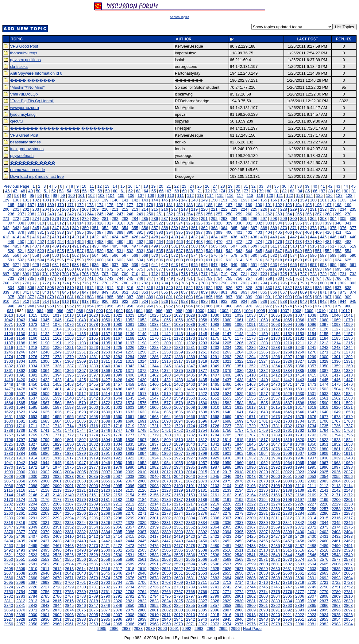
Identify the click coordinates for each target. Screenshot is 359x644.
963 (179, 306)
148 (195, 200)
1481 (57, 389)
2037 (118, 476)
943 (333, 301)
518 (343, 246)
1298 (300, 357)
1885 (33, 453)
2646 (118, 573)
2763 (130, 592)
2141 (324, 490)
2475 (154, 546)
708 (115, 274)
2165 (263, 495)
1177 (239, 338)
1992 (275, 467)
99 (63, 195)
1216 (9, 347)
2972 (203, 624)
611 (209, 260)
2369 (275, 527)
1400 (130, 375)
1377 (203, 371)
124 (310, 195)
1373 (154, 371)
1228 (154, 347)
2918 (251, 615)
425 (125, 237)
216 (165, 209)
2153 (118, 495)
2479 (203, 546)
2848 (106, 605)
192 (279, 205)
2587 (106, 564)
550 (308, 251)
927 (175, 301)
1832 (93, 444)
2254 (288, 509)
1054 (154, 320)
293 (224, 219)
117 (240, 195)
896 (219, 297)
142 (135, 200)
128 (349, 195)
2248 (215, 509)
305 (343, 219)
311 (51, 223)
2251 (251, 509)
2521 (9, 555)
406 (289, 232)
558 (36, 255)
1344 (154, 366)
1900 (215, 453)
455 (71, 242)
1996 (324, 467)
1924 (154, 458)
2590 (142, 564)
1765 (336, 430)
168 (41, 205)
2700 (69, 582)
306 (353, 219)
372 (303, 228)
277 (66, 219)
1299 (312, 357)
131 (26, 200)
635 (95, 265)
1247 (33, 352)
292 (214, 219)
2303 (178, 518)
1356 (300, 366)
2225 (288, 504)
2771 (227, 592)
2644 (93, 573)
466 (179, 242)
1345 (166, 366)
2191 (227, 500)
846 (75, 292)
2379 (45, 532)
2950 (288, 619)
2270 (130, 513)
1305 (33, 361)
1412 (275, 375)
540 (209, 251)
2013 (178, 472)
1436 (215, 380)
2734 (130, 587)
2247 (203, 509)
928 (184, 301)
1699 (239, 421)
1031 (227, 315)
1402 (154, 375)
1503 (324, 389)
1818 (275, 440)
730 (333, 274)
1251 (81, 352)
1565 (21, 403)
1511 (69, 394)
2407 (33, 536)
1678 (336, 417)
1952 (142, 463)
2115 (9, 490)
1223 (93, 347)
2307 (227, 518)
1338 (81, 366)
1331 (348, 361)
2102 (203, 486)
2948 (263, 619)
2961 (69, 624)
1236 (251, 347)
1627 (69, 412)
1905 (275, 453)
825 (219, 288)
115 (220, 195)
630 (46, 265)
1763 (312, 430)
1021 (106, 315)
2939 (154, 619)
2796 (178, 596)
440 (274, 237)
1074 (45, 324)
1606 (166, 407)
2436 (33, 541)
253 (179, 214)
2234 (45, 509)
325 (189, 223)
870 (313, 292)
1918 (81, 458)
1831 (81, 444)
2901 (45, 615)
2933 (81, 619)
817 (140, 288)
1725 (203, 426)
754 (219, 278)
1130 (21, 334)
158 (294, 200)
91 (354, 191)
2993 (199, 628)
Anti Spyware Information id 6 (36, 73)
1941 (9, 463)
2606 (336, 564)
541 (219, 251)
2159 (191, 495)
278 (75, 219)
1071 (9, 324)
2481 (227, 546)
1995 (312, 467)
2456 (275, 541)
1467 (239, 384)
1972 (33, 467)
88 (330, 191)
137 (85, 200)
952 (71, 306)
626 (6, 265)
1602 (118, 407)
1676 (312, 417)
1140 (142, 334)
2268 (106, 513)
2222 (251, 504)
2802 (251, 596)
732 (353, 274)
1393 (45, 375)
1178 (251, 338)
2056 (348, 476)
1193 (81, 343)
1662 (142, 417)
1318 (191, 361)
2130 (191, 490)
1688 (106, 421)
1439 (251, 380)
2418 (166, 536)
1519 (166, 394)
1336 (57, 366)
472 (239, 242)
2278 (227, 513)
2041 (166, 476)
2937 (130, 619)
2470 (93, 546)
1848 (288, 444)
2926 (348, 615)
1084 (166, 324)
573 (184, 255)
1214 (336, 343)
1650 (348, 412)
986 (60, 311)
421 (85, 237)
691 (299, 269)
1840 (191, 444)
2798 (203, 596)
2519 (336, 550)
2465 (33, 546)
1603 (130, 407)
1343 (142, 366)
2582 (45, 564)
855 (165, 292)
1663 (154, 417)
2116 (21, 490)
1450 (33, 384)
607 (170, 260)
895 (209, 297)
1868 (178, 449)
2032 (57, 476)
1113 (166, 329)
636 (105, 265)
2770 (215, 592)
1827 (33, 444)
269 (338, 214)
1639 (215, 412)
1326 (288, 361)
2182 (118, 500)
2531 (130, 555)
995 (149, 311)
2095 (118, 486)
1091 (251, 324)
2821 (130, 601)
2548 (336, 555)
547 (279, 251)
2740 (203, 587)
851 (125, 292)
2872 (45, 610)
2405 (9, 536)
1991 (263, 467)
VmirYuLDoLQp (24, 94)
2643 (81, 573)
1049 (93, 320)
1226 (130, 347)
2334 (203, 523)
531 (120, 251)
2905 (93, 615)
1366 (69, 371)
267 (318, 214)
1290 (203, 357)
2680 (178, 578)
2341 (288, 523)
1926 (178, 458)
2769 (203, 592)
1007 (285, 311)
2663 (324, 573)
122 (290, 195)
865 (264, 292)
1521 (191, 394)
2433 (348, 536)
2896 (336, 610)
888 (140, 297)
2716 (263, 582)
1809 (166, 440)
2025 (324, 472)
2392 (203, 532)
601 (110, 260)
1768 (21, 435)
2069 (154, 481)
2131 (203, 490)
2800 (227, 596)
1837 (154, 444)
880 (60, 297)
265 (299, 214)
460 (120, 242)
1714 (69, 426)
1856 (33, 449)
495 (115, 246)
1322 (239, 361)
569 (145, 255)
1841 (203, 444)
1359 (336, 366)
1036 (288, 315)
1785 (227, 435)
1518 (154, 394)
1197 (130, 343)
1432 (166, 380)
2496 (57, 550)
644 (184, 265)
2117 (33, 490)
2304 (191, 518)
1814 (227, 440)
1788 (263, 435)
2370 (288, 527)
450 (21, 242)
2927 (9, 619)
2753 (9, 592)
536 (170, 251)
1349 (215, 366)
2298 (118, 518)
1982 (154, 467)
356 (145, 228)
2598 (239, 564)
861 (224, 292)
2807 (312, 596)
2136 (263, 490)
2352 (69, 527)
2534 (166, 555)
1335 (45, 366)
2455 (263, 541)
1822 (324, 440)
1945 (57, 463)
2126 (142, 490)
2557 (93, 559)
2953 (324, 619)
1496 (239, 389)
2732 (106, 587)
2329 (142, 523)
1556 (263, 398)
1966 (312, 463)
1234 (227, 347)
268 (328, 214)
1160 (33, 338)
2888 (239, 610)
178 (140, 205)
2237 (81, 509)
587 (323, 255)
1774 (93, 435)
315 (90, 223)
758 (259, 278)
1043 (21, 320)
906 (318, 297)
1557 (275, 398)
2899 (21, 615)
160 (313, 200)
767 (348, 278)
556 (16, 255)
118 (250, 195)
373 (313, 228)
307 (11, 223)
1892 (118, 453)
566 (115, 255)
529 (100, 251)
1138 (118, 334)
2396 (251, 532)
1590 (324, 403)
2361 (178, 527)
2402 (324, 532)
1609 (203, 407)
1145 (203, 334)
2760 (93, 592)
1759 (263, 430)
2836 (312, 601)
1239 (288, 347)
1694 (178, 421)
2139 (300, 490)
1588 (300, 403)
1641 (239, 412)
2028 (9, 476)
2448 (178, 541)
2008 (118, 472)
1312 (118, 361)
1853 (348, 444)
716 (195, 274)
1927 (191, 458)
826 (229, 288)
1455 (93, 384)
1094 (288, 324)
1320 (215, 361)
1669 (227, 417)
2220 (227, 504)
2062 (69, 481)
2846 (81, 605)
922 (125, 301)
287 (165, 219)
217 (175, 209)
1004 (248, 311)
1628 (81, 412)
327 (209, 223)
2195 (275, 500)
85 (307, 191)
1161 (45, 338)
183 (189, 205)
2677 (142, 578)
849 (105, 292)
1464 (203, 384)
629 (36, 265)
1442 (288, 380)
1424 (69, 380)
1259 (178, 352)
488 (46, 246)
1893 (130, 453)
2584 (69, 564)
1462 (178, 384)
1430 (142, 380)
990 (100, 311)
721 (244, 274)
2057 (9, 481)
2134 (239, 490)
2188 (191, 500)
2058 (21, 481)
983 (30, 311)
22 (176, 186)
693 (318, 269)
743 (110, 278)
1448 (9, 384)
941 (313, 301)
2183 (130, 500)
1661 (130, 417)
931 (214, 301)
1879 (312, 449)
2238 (93, 509)
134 (56, 200)
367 (254, 228)
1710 (21, 426)
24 (192, 186)
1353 (263, 366)
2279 (239, 513)
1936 (300, 458)
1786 (239, 435)
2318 (9, 523)
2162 (227, 495)
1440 (263, 380)
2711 (203, 582)
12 (99, 186)
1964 (288, 463)
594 (41, 260)
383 (60, 232)
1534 (348, 394)
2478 (191, 546)
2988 (138, 628)
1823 (336, 440)
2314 (312, 518)
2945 (227, 619)
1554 (239, 398)
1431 (154, 380)
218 (184, 209)
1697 (215, 421)
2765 (154, 592)
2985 (102, 628)
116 (230, 195)
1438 (239, 380)
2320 (33, 523)
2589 (130, 564)
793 (254, 283)
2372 (312, 527)
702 (56, 274)
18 (145, 186)
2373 (324, 527)
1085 (178, 324)
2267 (93, 513)
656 (303, 265)
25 (199, 186)
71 (200, 191)
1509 (45, 394)
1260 (191, 352)
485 (16, 246)
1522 (203, 394)
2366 (239, 527)
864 (254, 292)
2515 (288, 550)
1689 (118, 421)
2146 (33, 495)
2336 (227, 523)
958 (130, 306)
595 (51, 260)
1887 (57, 453)
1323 (251, 361)
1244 (348, 347)
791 (234, 283)
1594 (21, 407)
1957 (203, 463)
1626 (57, 412)
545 (259, 251)
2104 (227, 486)
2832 (263, 601)
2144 (9, 495)
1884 (21, 453)
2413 (106, 536)
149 (204, 200)
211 (115, 209)
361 (195, 228)
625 (348, 260)
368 (264, 228)
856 (175, 292)
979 (338, 306)
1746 (106, 430)
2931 (57, 619)
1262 (215, 352)
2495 (45, 550)
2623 (191, 569)
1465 (215, 384)
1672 (263, 417)
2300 (142, 518)
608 (179, 260)
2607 (348, 564)
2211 (118, 504)
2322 (57, 523)
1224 (106, 347)
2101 (191, 486)
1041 (348, 315)
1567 (45, 403)
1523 (215, 394)
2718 (288, 582)
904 (299, 297)
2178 (69, 500)
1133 (57, 334)
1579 (191, 403)
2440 (81, 541)
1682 (33, 421)
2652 (191, 573)
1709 (9, 426)
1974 (57, 467)
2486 (288, 546)
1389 (348, 371)
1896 (166, 453)
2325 (93, 523)
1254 (118, 352)
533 (140, 251)
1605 (154, 407)
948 (31, 306)
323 (170, 223)
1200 (166, 343)
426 (135, 237)
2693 (336, 578)
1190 (45, 343)
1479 (33, 389)
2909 (142, 615)
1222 (81, 347)
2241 (130, 509)
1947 (81, 463)
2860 (251, 605)
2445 (142, 541)
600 (100, 260)
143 (145, 200)
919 (95, 301)
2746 (275, 587)
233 (333, 209)
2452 (227, 541)
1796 (9, 440)
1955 (178, 463)
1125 (312, 329)
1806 (130, 440)
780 (125, 283)
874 (353, 292)
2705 (130, 582)
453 (51, 242)
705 (85, 274)
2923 (312, 615)
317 (110, 223)
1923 (142, 458)
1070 (348, 320)
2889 (251, 610)
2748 (300, 587)
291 (204, 219)
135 (66, 200)
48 (23, 191)
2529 (106, 555)
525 (60, 251)
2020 (263, 472)
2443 (118, 541)
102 (91, 195)
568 (135, 255)
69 (184, 191)
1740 (33, 430)
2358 (142, 527)
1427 (106, 380)
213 (135, 209)
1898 (191, 453)
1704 (300, 421)
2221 (239, 504)
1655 (57, 417)
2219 (215, 504)
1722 (166, 426)
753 (209, 278)
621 (308, 260)
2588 (118, 564)
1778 (142, 435)
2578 (348, 559)
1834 (118, 444)
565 (105, 255)
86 (315, 191)
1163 (69, 338)
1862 (106, 449)
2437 (45, 541)
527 (80, 251)
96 (40, 195)
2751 (336, 587)
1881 (336, 449)
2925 (336, 615)
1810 (178, 440)
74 (223, 191)
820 (170, 288)
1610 (215, 407)
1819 (288, 440)
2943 (203, 619)
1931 (239, 458)
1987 (215, 467)
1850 (312, 444)
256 (209, 214)
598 (80, 260)
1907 (300, 453)
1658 (93, 417)
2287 (336, 513)
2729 (69, 587)
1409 (239, 375)
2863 (288, 605)
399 (219, 232)
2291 (33, 518)
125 (319, 195)
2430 (312, 536)
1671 (251, 417)
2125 (130, 490)
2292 (45, 518)
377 (353, 228)
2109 (288, 486)
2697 (33, 582)
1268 (288, 352)
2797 (191, 596)
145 (165, 200)
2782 (9, 596)
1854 (9, 449)
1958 (215, 463)
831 (279, 288)
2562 (154, 559)
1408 (227, 375)
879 (51, 297)
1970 (9, 467)
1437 (227, 380)
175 (110, 205)
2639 (33, 573)
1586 (275, 403)
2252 (263, 509)
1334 (33, 366)
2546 (312, 555)
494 (105, 246)
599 (90, 260)
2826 (191, 601)
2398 (275, 532)
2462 (348, 541)
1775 (106, 435)
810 (71, 288)
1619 (324, 407)
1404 (178, 375)
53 (61, 191)
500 (165, 246)
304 (333, 219)
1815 (239, 440)
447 (343, 237)
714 (175, 274)
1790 (288, 435)
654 (284, 265)
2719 (300, 582)
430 (175, 237)
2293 (57, 518)
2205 (45, 504)
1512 (81, 394)
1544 (118, 398)
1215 (348, 343)
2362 (191, 527)
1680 (9, 421)
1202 (191, 343)
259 (239, 214)
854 (155, 292)
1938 (324, 458)
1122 (275, 329)
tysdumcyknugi (23, 114)
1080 (118, 324)
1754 (203, 430)
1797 (21, 440)
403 (259, 232)
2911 (166, 615)
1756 (227, 430)
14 (115, 186)
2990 (162, 628)
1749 (142, 430)
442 (294, 237)
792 (244, 283)
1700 (251, 421)
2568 (227, 559)
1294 (251, 357)
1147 (227, 334)
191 (269, 205)
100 (71, 195)
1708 (348, 421)
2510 (227, 550)
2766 (166, 592)
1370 (118, 371)
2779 (324, 592)
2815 (57, 601)
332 (259, 223)
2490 (336, 546)
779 (115, 283)
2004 (69, 472)
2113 (336, 486)
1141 (154, 334)
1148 (239, 334)
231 (313, 209)
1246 (21, 352)
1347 (191, 366)
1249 (57, 352)
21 (169, 186)
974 (289, 306)
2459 (312, 541)
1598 (69, 407)
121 (280, 195)
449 (11, 242)
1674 (288, 417)
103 (101, 195)
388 (110, 232)
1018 (69, 315)
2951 (300, 619)
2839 (348, 601)
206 (66, 209)
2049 (263, 476)
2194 (263, 500)
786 (184, 283)
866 (274, 292)
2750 (324, 587)
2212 (130, 504)
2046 (227, 476)
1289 (191, 357)
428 (155, 237)
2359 (154, 527)
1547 (154, 398)
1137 (106, 334)
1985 (191, 467)
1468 (251, 384)
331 (249, 223)
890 (160, 297)
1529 (288, 394)
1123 (288, 329)
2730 (81, 587)
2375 (348, 527)
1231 (191, 347)
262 (269, 214)
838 (348, 288)
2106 (251, 486)
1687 (93, 421)
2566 (203, 559)
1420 (21, 380)
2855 (191, 605)
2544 (288, 555)
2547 (324, 555)
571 (165, 255)
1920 (106, 458)
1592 (348, 403)
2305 (203, 518)
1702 (275, 421)
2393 (215, 532)
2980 (300, 624)
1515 (118, 394)
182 (179, 205)
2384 (106, 532)
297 (264, 219)
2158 (178, 495)
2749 (312, 587)
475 (269, 242)
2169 (312, 495)
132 (36, 200)
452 (41, 242)
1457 (118, 384)
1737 (348, 426)
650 (244, 265)
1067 (312, 320)
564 (95, 255)
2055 (336, 476)
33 (261, 186)
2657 (251, 573)
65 (153, 191)
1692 (154, 421)
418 (56, 237)
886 (120, 297)
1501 (300, 389)
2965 (118, 624)
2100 (178, 486)
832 (289, 288)
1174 (203, 338)
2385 (118, 532)
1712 (45, 426)
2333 (191, 523)
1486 (118, 389)
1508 (33, 394)
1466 (227, 384)
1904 (263, 453)
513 (294, 246)
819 (160, 288)
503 (195, 246)
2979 (288, 624)
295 (244, 219)
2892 (288, 610)
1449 (21, 384)
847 (85, 292)
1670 (239, 417)
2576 (324, 559)
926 (165, 301)
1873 (239, 449)
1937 (312, 458)
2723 (348, 582)
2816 (69, 601)
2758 (69, 592)
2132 (215, 490)
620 (299, 260)
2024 (312, 472)
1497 (251, 389)
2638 (21, 573)
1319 (203, 361)
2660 (288, 573)
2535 (178, 555)
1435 (203, 380)
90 (346, 191)
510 (264, 246)
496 (125, 246)
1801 (69, 440)
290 (195, 219)
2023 (300, 472)
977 (318, 306)
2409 (57, 536)
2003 (57, 472)
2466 (45, 546)
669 (80, 269)
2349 (33, 527)
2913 (191, 615)
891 (170, 297)
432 (195, 237)
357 (155, 228)
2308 (239, 518)
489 (56, 246)
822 (189, 288)
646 (204, 265)
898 (239, 297)
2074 (215, 481)
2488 (312, 546)
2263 (45, 513)
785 (175, 283)
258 (229, 214)
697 (6, 274)
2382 (81, 532)
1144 (191, 334)
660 (343, 265)
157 (284, 200)
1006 (273, 311)
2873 (57, 610)
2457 (288, 541)
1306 (45, 361)
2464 (21, 546)
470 (219, 242)
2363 (203, 527)
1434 (191, 380)
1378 (215, 371)
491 (75, 246)
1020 (93, 315)
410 (328, 232)
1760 (275, 430)
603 (130, 260)
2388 (154, 532)
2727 (45, 587)
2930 (45, 619)
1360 (348, 366)
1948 (93, 463)
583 (284, 255)
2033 (69, 476)
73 (215, 191)
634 (85, 265)
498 (145, 246)
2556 (81, 559)
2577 (336, 559)
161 (323, 200)
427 (145, 237)
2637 (9, 573)
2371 (300, 527)
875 (11, 297)
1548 (166, 398)
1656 (69, 417)
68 (177, 191)
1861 (93, 449)
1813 (215, 440)
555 (6, 255)
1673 (275, 417)
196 (318, 205)
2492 (9, 550)
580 (254, 255)
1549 (178, 398)
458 (100, 242)
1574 (130, 403)
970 (249, 306)
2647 (130, 573)
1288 (178, 357)
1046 (57, 320)
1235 (239, 347)
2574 (300, 559)
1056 (178, 320)
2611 (45, 569)
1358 (324, 366)
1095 (300, 324)
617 (269, 260)
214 (145, 209)
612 (219, 260)
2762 (118, 592)
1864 (130, 449)
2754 (21, 592)
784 (165, 283)
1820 (300, 440)
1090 (239, 324)
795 (274, 283)
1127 (336, 329)
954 (90, 306)
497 (135, 246)
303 (323, 219)
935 (254, 301)
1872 (227, 449)
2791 (118, 596)
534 (150, 251)
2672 (81, 578)
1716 (93, 426)
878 (41, 297)
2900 (33, 615)
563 (85, 255)
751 (189, 278)
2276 (203, 513)
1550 (191, 398)
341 (348, 223)
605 (150, 260)
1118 (227, 329)
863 (244, 292)
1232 (203, 347)
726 (294, 274)
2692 (324, 578)
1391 (21, 375)
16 (130, 186)
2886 (215, 610)
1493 (203, 389)
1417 (336, 375)
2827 (203, 601)
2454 (251, 541)
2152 (106, 495)
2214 (154, 504)
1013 (9, 315)
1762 (300, 430)
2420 (191, 536)
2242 (142, 509)
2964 (106, 624)
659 (333, 265)
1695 (191, 421)
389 (120, 232)
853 (145, 292)
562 (75, 255)
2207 (69, 504)
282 (115, 219)
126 (329, 195)
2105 (239, 486)
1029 (203, 315)
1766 (348, 430)
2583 (57, 564)
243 (80, 214)
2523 (33, 555)
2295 (81, 518)
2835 (300, 601)
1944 (45, 463)
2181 (106, 500)
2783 (21, 596)
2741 (215, 587)
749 (170, 278)
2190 (215, 500)
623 (328, 260)
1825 (9, 444)
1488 (142, 389)
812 (90, 288)
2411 (81, 536)
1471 (288, 384)
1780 (166, 435)
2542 (263, 555)
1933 (263, 458)
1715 (81, 426)
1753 (191, 430)
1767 (9, 435)
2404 (348, 532)
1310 (93, 361)
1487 (130, 389)
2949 (275, 619)
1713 (57, 426)
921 (115, 301)
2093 (93, 486)
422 (95, 237)
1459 (142, 384)
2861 (263, 605)
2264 (57, 513)
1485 (106, 389)
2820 (118, 601)
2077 (251, 481)
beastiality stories (25, 142)
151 (224, 200)
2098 (154, 486)
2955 (348, 619)
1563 (348, 398)
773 (56, 283)
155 (264, 200)
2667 (21, 578)
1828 (45, 444)
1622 (9, 412)
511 (274, 246)
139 (105, 200)
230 (303, 209)
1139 (130, 334)
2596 (215, 564)
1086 (191, 324)
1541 (81, 398)
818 (150, 288)
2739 (191, 587)
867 (284, 292)
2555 (69, 559)
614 (239, 260)
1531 (312, 394)
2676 (130, 578)
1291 (215, 357)
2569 (239, 559)
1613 (251, 407)
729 (323, 274)
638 (125, 265)
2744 (251, 587)
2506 (178, 550)
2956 (9, 624)
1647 (312, 412)
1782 (191, 435)
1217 (21, 347)
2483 (251, 546)
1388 (336, 371)
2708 (166, 582)
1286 (154, 357)
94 (24, 195)
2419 (178, 536)
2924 (324, 615)
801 (333, 283)
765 (328, 278)
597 (71, 260)
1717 (106, 426)
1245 (9, 352)
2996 (235, 628)
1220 (57, 347)
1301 (336, 357)
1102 (33, 329)
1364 (45, 371)
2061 (57, 481)
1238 (275, 347)
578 (234, 255)
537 (179, 251)
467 (189, 242)
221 (214, 209)
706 (95, 274)
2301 (154, 518)
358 (165, 228)
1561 (324, 398)
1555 (251, 398)
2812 (21, 601)
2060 (45, 481)
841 (26, 292)
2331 (166, 523)
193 (289, 205)
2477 (178, 546)
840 (16, 292)
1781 (178, 435)
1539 (57, 398)
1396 (81, 375)
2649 (154, 573)
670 (90, 269)
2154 (130, 495)
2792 (130, 596)
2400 (300, 532)
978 (328, 306)
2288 (348, 513)
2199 (324, 500)
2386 (130, 532)
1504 (336, 389)
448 (353, 237)
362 (204, 228)
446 (333, 237)
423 (105, 237)
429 (165, 237)
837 (338, 288)
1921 (118, 458)
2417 (154, 536)
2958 (33, 624)
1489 (154, 389)
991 (110, 311)
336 (299, 223)
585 (303, 255)
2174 (21, 500)
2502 (130, 550)
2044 (203, 476)
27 (215, 186)
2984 (348, 624)
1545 (130, 398)
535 (160, 251)
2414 (118, 536)
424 (115, 237)
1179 (263, 338)
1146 (215, 334)
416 (36, 237)
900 (259, 297)
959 (140, 306)
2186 (166, 500)
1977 (93, 467)
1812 (203, 440)
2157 (166, 495)
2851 (142, 605)
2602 (288, 564)
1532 (324, 394)
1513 (93, 394)
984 (40, 311)
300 (294, 219)
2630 (275, 569)
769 (16, 283)
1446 (336, 380)
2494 (33, 550)
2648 (142, 573)
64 (146, 191)
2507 (191, 550)
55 (77, 191)
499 (155, 246)
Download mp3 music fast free (37, 176)
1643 (263, 412)
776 (85, 283)
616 (259, 260)
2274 (178, 513)
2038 (130, 476)
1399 (118, 375)
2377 (21, 532)
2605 (324, 564)
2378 (33, 532)
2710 (191, 582)
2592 (166, 564)
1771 (57, 435)
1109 (118, 329)
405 (279, 232)
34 (269, 186)
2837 (324, 601)
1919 (93, 458)
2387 (142, 532)
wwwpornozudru (25, 108)
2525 (57, 555)
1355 (288, 366)
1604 (142, 407)
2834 (288, 601)
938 (284, 301)
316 (100, 223)
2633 (312, 569)
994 (139, 311)
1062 (251, 320)
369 (274, 228)
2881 (154, 610)
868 (294, 292)
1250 (69, 352)
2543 (275, 555)
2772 (239, 592)
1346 (178, 366)
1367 (81, 371)
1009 (309, 311)
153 (244, 200)
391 (140, 232)
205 (56, 209)
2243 (154, 509)
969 (239, 306)
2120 (69, 490)
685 (239, 269)
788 (204, 283)
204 (46, 209)
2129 (178, 490)
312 (60, 223)
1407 (215, 375)
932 (224, 301)
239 (41, 214)
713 (165, 274)
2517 (312, 550)
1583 (239, 403)
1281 (93, 357)
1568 (57, 403)
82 (284, 191)
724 (274, 274)
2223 (263, 504)
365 (234, 228)
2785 (45, 596)
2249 (227, 509)
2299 (130, 518)
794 (264, 283)
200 (6, 209)
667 (60, 269)
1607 (178, 407)
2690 (300, 578)
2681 (191, 578)
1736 (336, 426)
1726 (215, 426)
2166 (275, 495)
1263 (227, 352)
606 (160, 260)
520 (11, 251)
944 (343, 301)
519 (353, 246)
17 (138, 186)
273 (26, 219)
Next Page (252, 628)
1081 (130, 324)
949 (41, 306)
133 (46, 200)
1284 (130, 357)
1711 (33, 426)
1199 (154, 343)
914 (46, 301)
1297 (288, 357)
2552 (33, 559)
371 (294, 228)
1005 (260, 311)
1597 (57, 407)
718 (214, 274)
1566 (33, 403)
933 (234, 301)
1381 (251, 371)
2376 (9, 532)
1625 (45, 412)
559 (46, 255)
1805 (118, 440)
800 (323, 283)
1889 (81, 453)
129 (6, 200)
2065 (106, 481)
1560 (312, 398)
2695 (9, 582)
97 (47, 195)
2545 (300, 555)
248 (130, 214)
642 (165, 265)
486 (26, 246)
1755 (215, 430)
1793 (324, 435)
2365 (227, 527)
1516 (130, 394)
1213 (324, 343)
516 (323, 246)
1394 (57, 375)
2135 (251, 490)
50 (38, 191)
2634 (324, 569)
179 (150, 205)
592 (21, 260)
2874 (69, 610)
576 (214, 255)
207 (75, 209)
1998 (348, 467)
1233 (215, 347)
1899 (203, 453)
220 (204, 209)
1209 (275, 343)
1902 (239, 453)
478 (299, 242)
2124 (118, 490)
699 (26, 274)
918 (85, 301)
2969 (166, 624)
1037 (300, 315)
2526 (69, 555)
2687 (263, 578)
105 (121, 195)
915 (56, 301)
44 (345, 186)
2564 (178, 559)
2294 (69, 518)
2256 (312, 509)
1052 (130, 320)
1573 (118, 403)
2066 (118, 481)
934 (244, 301)
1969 (348, 463)
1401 (142, 375)
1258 (166, 352)
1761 (288, 430)
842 (36, 292)
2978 (275, 624)
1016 (45, 315)
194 (299, 205)
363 (214, 228)
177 (130, 205)
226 (264, 209)
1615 (275, 407)
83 (292, 191)
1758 (251, 430)
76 (238, 191)
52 (53, 191)
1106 (81, 329)
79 (261, 191)
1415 (312, 375)
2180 (93, 500)
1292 (227, 357)
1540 (69, 398)
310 (41, 223)
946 (11, 306)
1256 (142, 352)
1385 (300, 371)
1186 (348, 338)
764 (318, 278)
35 (276, 186)
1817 (263, 440)
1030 (215, 315)
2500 (106, 550)
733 (11, 278)
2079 (275, 481)
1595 (33, 407)
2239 (106, 509)
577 (224, 255)
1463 (191, 384)
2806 (300, 596)
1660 (118, 417)
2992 (187, 628)
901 (269, 297)
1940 (348, 458)
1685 (69, 421)
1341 (118, 366)
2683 (215, 578)
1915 (45, 458)
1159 (21, 338)
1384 (288, 371)
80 (269, 191)
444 (313, 237)
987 (70, 311)
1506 (9, 394)
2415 (130, 536)
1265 (251, 352)
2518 (324, 550)
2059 (33, 481)
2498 (81, 550)
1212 (312, 343)
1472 (300, 384)
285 (145, 219)
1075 (57, 324)
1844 (239, 444)
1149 (251, 334)
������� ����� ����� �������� (62, 128)
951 (60, 306)
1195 (106, 343)
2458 (300, 541)
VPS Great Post (24, 135)
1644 (275, 412)
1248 (45, 352)
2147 (45, 495)
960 (150, 306)
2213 (142, 504)
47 (15, 191)
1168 (130, 338)
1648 (324, 412)
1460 (154, 384)
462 (140, 242)
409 (318, 232)
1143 (178, 334)
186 (219, 205)
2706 (142, 582)
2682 (203, 578)
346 (46, 228)
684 (229, 269)
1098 (336, 324)
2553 (45, 559)
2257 (324, 509)
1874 (251, 449)
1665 (178, 417)
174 (100, 205)
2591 (154, 564)
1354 (275, 366)
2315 (324, 518)
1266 (263, 352)
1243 (336, 347)
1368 (93, 371)
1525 (239, 394)
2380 (57, 532)
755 (229, 278)
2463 (9, 546)
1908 (312, 453)
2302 (166, 518)
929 (195, 301)
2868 (348, 605)
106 (131, 195)
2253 (275, 509)
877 (31, 297)
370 (284, 228)
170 (60, 205)
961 (160, 306)
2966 (130, 624)
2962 (81, 624)
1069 (336, 320)
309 (31, 223)
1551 (203, 398)
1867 (166, 449)
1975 (69, 467)
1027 (178, 315)
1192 (69, 343)
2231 (9, 509)
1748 (130, 430)
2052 (300, 476)
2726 (33, 587)
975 (299, 306)
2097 (142, 486)
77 (246, 191)
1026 (166, 315)
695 (338, 269)
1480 (45, 389)
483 (348, 242)
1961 (251, 463)
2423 (227, 536)
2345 (336, 523)
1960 (239, 463)
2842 (33, 605)
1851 (324, 444)
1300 (324, 357)
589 (343, 255)
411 (338, 232)
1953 (154, 463)
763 (308, 278)
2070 (166, 481)
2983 (336, 624)
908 (338, 297)
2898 (9, 615)
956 (110, 306)
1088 (215, 324)
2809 (336, 596)
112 (191, 195)
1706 (324, 421)
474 (259, 242)
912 (26, 301)
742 (100, 278)
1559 (300, 398)
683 (219, 269)
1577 (166, 403)
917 (75, 301)
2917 (239, 615)
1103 (45, 329)
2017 (227, 472)
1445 (324, 380)
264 (289, 214)
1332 (9, 366)
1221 (69, 347)
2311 (275, 518)
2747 (288, 587)
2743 (239, 587)
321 (150, 223)
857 (184, 292)
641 (155, 265)
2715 (251, 582)
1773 (81, 435)
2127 (154, 490)
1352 (251, 366)
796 (284, 283)
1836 (142, 444)
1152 (288, 334)
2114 (348, 486)
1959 (227, 463)
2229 (336, 504)
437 (244, 237)
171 (71, 205)
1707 (336, 421)
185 (209, 205)
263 (279, 214)
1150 (263, 334)
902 (279, 297)
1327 (300, 361)
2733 (118, 587)
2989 (151, 628)
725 (284, 274)
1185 (336, 338)
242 (71, 214)
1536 (21, 398)
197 (328, 205)
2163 (239, 495)
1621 (348, 407)
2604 (312, 564)
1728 (239, 426)
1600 (93, 407)
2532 (142, 555)
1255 (130, 352)
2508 (203, 550)
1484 (93, 389)
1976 (81, 467)
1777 (130, 435)
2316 (336, 518)
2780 (336, 592)
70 (192, 191)
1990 (251, 467)
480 (318, 242)
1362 (21, 371)
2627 (239, 569)
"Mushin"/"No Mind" (27, 87)
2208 (81, 504)
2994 (211, 628)
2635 (336, 569)
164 (353, 200)
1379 (227, 371)
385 (80, 232)
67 (169, 191)
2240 (118, 509)
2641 (57, 573)
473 (249, 242)
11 (92, 186)
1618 (312, 407)
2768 (191, 592)
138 (95, 200)
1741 (45, 430)
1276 (33, 357)
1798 (33, 440)
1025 (154, 315)
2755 (33, 592)
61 (123, 191)
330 (239, 223)
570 (155, 255)
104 (111, 195)
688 (269, 269)
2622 (178, 569)
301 (303, 219)
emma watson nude (27, 170)
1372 (142, 371)
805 (21, 288)
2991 (175, 628)
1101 (21, 329)
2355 (106, 527)
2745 (263, 587)
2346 (348, 523)
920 (105, 301)
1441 (275, 380)
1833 (106, 444)
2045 (215, 476)
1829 (57, 444)
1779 (154, 435)
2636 (348, 569)
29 (230, 186)
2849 (118, 605)
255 (199, 214)
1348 (203, 366)
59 (107, 191)
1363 (33, 371)
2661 (300, 573)
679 (179, 269)
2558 (106, 559)
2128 (166, 490)
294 (234, 219)
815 (120, 288)
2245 (178, 509)
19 (153, 186)
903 (289, 297)
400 (229, 232)
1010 (321, 311)
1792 (312, 435)
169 (51, 205)
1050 (106, 320)
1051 (118, 320)
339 (328, 223)
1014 (21, 315)
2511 (239, 550)
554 (348, 251)
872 (333, 292)
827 (239, 288)
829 (259, 288)
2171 (336, 495)
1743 (69, 430)
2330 (154, 523)
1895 (154, 453)
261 (259, 214)
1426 (93, 380)
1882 (348, 449)
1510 (57, 394)
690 (289, 269)
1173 (191, 338)
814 (110, 288)
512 (284, 246)
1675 (300, 417)
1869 (191, 449)
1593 (9, 407)
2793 (142, 596)
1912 (9, 458)
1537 (33, 398)
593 (31, 260)
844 (56, 292)
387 (100, 232)
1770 (45, 435)
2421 (203, 536)
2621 (166, 569)
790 (224, 283)
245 (100, 214)
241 (60, 214)
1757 (239, 430)
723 (264, 274)
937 (274, 301)
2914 (203, 615)
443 (303, 237)
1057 (191, 320)
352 (105, 228)
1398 (106, 375)
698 (16, 274)
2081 (300, 481)
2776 (288, 592)
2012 (166, 472)
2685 (239, 578)
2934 (93, 619)
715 (184, 274)
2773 (251, 592)
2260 (9, 513)
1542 (93, 398)
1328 (312, 361)
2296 (93, 518)
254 (189, 214)
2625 (215, 569)
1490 (166, 389)
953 (80, 306)
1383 (275, 371)
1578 (178, 403)
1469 (263, 384)
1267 (275, 352)
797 (294, 283)
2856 (203, 605)
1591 (336, 403)
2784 (33, 596)
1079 (106, 324)
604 (140, 260)
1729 (251, 426)
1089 (227, 324)
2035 (93, 476)
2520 (348, 550)
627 (16, 265)
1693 (166, 421)
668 (71, 269)
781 (135, 283)
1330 (336, 361)
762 (299, 278)
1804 (106, 440)
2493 (21, 550)
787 (195, 283)
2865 (312, 605)
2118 (45, 490)
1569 (69, 403)
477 (289, 242)
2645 (106, 573)
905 (308, 297)
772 (46, 283)
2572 (275, 559)
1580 (203, 403)
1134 (69, 334)
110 (171, 195)
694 (328, 269)
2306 (215, 518)
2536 (191, 555)
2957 (21, 624)
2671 (69, 578)
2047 (239, 476)
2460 (324, 541)
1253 (106, 352)
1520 (178, 394)
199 (348, 205)
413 (6, 237)
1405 (191, 375)
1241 (312, 347)
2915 (215, 615)
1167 (118, 338)
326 (199, 223)
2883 (178, 610)
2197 (300, 500)
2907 (118, 615)
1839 (178, 444)
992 (119, 311)
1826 (21, 444)
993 (129, 311)
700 (36, 274)
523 (41, 251)
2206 (57, 504)
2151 (93, 495)
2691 (312, 578)
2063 (81, 481)
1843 (227, 444)
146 (175, 200)
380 (31, 232)
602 (120, 260)
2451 (215, 541)
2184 (142, 500)
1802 (81, 440)
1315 (154, 361)
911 (16, 301)
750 (179, 278)
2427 (275, 536)
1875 (263, 449)
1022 (118, 315)
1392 (33, 375)
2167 (288, 495)
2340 (275, 523)
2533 (154, 555)
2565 (191, 559)
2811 (9, 601)
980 (348, 306)
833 (299, 288)
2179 (81, 500)
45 (353, 186)
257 (219, 214)
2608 (9, 569)
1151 (275, 334)
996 (159, 311)
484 (6, 246)
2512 (251, 550)
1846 (263, 444)
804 (11, 288)
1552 (215, 398)
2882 (166, 610)
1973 (45, 467)
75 (230, 191)
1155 (324, 334)
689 (279, 269)
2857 (215, 605)
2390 (178, 532)
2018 (239, 472)
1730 (263, 426)
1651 (9, 417)
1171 (166, 338)
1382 (263, 371)
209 (95, 209)
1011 (333, 311)
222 (224, 209)
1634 (154, 412)
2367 (251, 527)
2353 (81, 527)
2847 (93, 605)
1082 (142, 324)
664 (31, 269)
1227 (142, 347)
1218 (33, 347)
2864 (300, 605)
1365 (57, 371)
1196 (118, 343)
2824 (166, 601)
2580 (21, 564)
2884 (191, 610)
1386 (312, 371)
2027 (348, 472)
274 (36, 219)
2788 (81, 596)
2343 (312, 523)
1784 (215, 435)
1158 (9, 338)
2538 (215, 555)
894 (199, 297)
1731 (275, 426)
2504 (154, 550)
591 (11, 260)
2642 (69, 573)
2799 (215, 596)
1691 (142, 421)
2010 (142, 472)
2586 (93, 564)
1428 (118, 380)
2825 (178, 601)
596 (60, 260)
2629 (263, 569)
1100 (9, 329)
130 (16, 200)
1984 (178, 467)
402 (249, 232)
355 (135, 228)
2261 (21, 513)
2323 (69, 523)
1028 (191, 315)
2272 (154, 513)
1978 (106, 467)
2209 (93, 504)
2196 (288, 500)
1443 (300, 380)
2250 (239, 509)
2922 (300, 615)
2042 (178, 476)
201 (16, 209)
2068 (142, 481)
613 (229, 260)
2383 (93, 532)
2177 (57, 500)
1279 (69, 357)
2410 (69, 536)
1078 (93, 324)
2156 (154, 495)
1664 (166, 417)
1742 (57, 430)
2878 (118, 610)
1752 (178, 430)
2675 (118, 578)
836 (328, 288)
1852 (336, 444)
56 (84, 191)
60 (115, 191)
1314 (142, 361)
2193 (251, 500)
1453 (69, 384)
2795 (166, 596)
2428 (288, 536)
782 (145, 283)
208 (85, 209)
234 (343, 209)
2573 (288, 559)
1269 (300, 352)
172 (80, 205)
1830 (69, 444)
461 (130, 242)
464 (160, 242)
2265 (69, 513)
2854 (178, 605)
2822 (142, 601)
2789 (93, 596)
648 (224, 265)
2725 (21, 587)
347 (56, 228)
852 (135, 292)
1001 (212, 311)
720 (234, 274)
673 (120, 269)
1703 (288, 421)
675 (140, 269)
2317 (348, 518)
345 (36, 228)
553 (338, 251)
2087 (21, 486)
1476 (348, 384)
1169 (142, 338)
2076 (239, 481)
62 (130, 191)
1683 (45, 421)
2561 (142, 559)
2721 (324, 582)
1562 (336, 398)
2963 (93, 624)
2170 (324, 495)
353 (115, 228)
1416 (324, 375)
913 (36, 301)
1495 (227, 389)
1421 (33, 380)
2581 (33, 564)
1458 (130, 384)
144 (155, 200)
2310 (263, 518)
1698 (227, 421)
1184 (324, 338)
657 (313, 265)
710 (135, 274)
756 (239, 278)
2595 (203, 564)
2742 (227, 587)
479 (308, 242)
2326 (106, 523)
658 (323, 265)
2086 (9, 486)
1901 (227, 453)
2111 (312, 486)
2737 (166, 587)
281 (105, 219)
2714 (239, 582)
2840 (9, 605)
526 (71, 251)
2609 (21, 569)
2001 (33, 472)
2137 (275, 490)
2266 (81, 513)
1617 (300, 407)
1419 (9, 380)
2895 (324, 610)
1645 (288, 412)
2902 (57, 615)
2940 (166, 619)
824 (209, 288)
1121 (263, 329)
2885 (203, 610)
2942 (191, 619)
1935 (288, 458)
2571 (263, 559)
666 (51, 269)
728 (313, 274)
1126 (324, 329)
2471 (106, 546)
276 (56, 219)
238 (31, 214)
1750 (154, 430)
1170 (154, 338)
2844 (57, 605)
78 (254, 191)
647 (214, 265)
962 (170, 306)
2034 (81, 476)
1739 (21, 430)
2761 (106, 592)
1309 (81, 361)
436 (234, 237)
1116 (203, 329)
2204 (33, 504)
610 (199, 260)
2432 (336, 536)
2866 (324, 605)
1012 (345, 311)
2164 (251, 495)
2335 (215, 523)
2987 (126, 628)
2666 (9, 578)
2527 (81, 555)
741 (90, 278)
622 (318, 260)
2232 (21, 509)
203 (36, 209)
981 (10, 311)
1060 (227, 320)
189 (249, 205)
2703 (106, 582)
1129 (9, 334)
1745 (93, 430)
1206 (239, 343)
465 (170, 242)
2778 (312, 592)
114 (210, 195)
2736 (154, 587)
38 (299, 186)
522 (31, 251)
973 (279, 306)
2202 (9, 504)
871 (323, 292)
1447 (348, 380)
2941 (178, 619)
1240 (300, 347)
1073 (33, 324)
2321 (45, 523)
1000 (200, 311)
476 (279, 242)
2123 (106, 490)
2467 (57, 546)
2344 (324, 523)
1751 (166, 430)
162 (333, 200)
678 (170, 269)
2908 (130, 615)
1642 (251, 412)
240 (51, 214)
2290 (21, 518)
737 (51, 278)
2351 (57, 527)
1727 (227, 426)
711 (145, 274)
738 (60, 278)
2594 (191, 564)
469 (209, 242)
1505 (348, 389)
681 (199, 269)
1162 (57, 338)
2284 (300, 513)
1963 (275, 463)
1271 (324, 352)
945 (353, 301)
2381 (69, 532)
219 (195, 209)
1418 (348, 375)
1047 (69, 320)
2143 (348, 490)
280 (95, 219)
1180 (275, 338)
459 (110, 242)
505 (214, 246)
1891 (106, 453)
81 (277, 191)
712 (155, 274)
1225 (118, 347)
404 (269, 232)
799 (313, 283)
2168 (300, 495)
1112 (154, 329)
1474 (324, 384)
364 (224, 228)
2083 (324, 481)
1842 (215, 444)
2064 (93, 481)
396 (189, 232)
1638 (203, 412)
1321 (227, 361)
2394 (227, 532)
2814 (45, 601)
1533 (336, 394)
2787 (69, 596)
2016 (215, 472)
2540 (239, 555)
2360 (166, 527)
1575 (142, 403)
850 (115, 292)
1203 (203, 343)
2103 (215, 486)
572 (175, 255)
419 (66, 237)
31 (245, 186)
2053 (312, 476)
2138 (288, 490)
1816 (251, 440)
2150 (81, 495)
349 (75, 228)
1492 (191, 389)
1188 (21, 343)
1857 (45, 449)
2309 (251, 518)
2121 (81, 490)
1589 (312, 403)
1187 (9, 343)
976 (308, 306)
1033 (251, 315)
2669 (45, 578)
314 (80, 223)
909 (348, 297)
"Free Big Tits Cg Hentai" (32, 101)
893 (189, 297)
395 (179, 232)
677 (160, 269)
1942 (21, 463)
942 (323, 301)
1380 (239, 371)
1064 (275, 320)
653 (274, 265)
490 (66, 246)
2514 (275, 550)
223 (234, 209)
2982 (324, 624)
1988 (227, 467)
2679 (166, 578)
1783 (203, 435)
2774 (263, 592)
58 (100, 191)
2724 (9, 587)
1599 (81, 407)
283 (125, 219)
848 (95, 292)
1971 (21, 467)
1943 (33, 463)
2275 (191, 513)
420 (75, 237)
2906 (106, 615)
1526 (251, 394)
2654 (215, 573)
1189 (33, 343)
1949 (106, 463)
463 (150, 242)
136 (75, 200)
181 (170, 205)
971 (259, 306)
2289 (9, 518)
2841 (21, 605)
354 (125, 228)
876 (21, 297)
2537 (203, 555)
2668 (33, 578)
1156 (336, 334)
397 (199, 232)
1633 (142, 412)
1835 (130, 444)
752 (199, 278)
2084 (336, 481)
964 (189, 306)
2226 (300, 504)
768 (6, 283)
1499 (275, 389)
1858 (57, 449)
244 (90, 214)
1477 (9, 389)
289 (184, 219)
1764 (324, 430)
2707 (154, 582)
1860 (81, 449)
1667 (203, 417)
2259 (348, 509)
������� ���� (33, 163)
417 (46, 237)
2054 (324, 476)
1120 (251, 329)
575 (204, 255)
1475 (336, 384)
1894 (142, 453)
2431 (324, 536)
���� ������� (33, 80)
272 (16, 219)
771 (36, 283)
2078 (263, 481)
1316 (166, 361)
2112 (324, 486)
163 (343, 200)
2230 (348, 504)
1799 (45, 440)
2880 (142, 610)
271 (6, 219)
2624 (203, 569)
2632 (300, 569)
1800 (57, 440)
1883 (9, 453)
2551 (21, 559)
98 (55, 195)
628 (26, 265)
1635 (166, 412)
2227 (312, 504)
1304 (21, 361)
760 (279, 278)
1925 (166, 458)
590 (353, 255)
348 (66, 228)
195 (308, 205)
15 (122, 186)
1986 (203, 467)
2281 (263, 513)
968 (229, 306)
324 (179, 223)
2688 (275, 578)
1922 (130, 458)
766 (338, 278)
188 (239, 205)
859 (204, 292)
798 (303, 283)
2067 (130, 481)
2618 (130, 569)
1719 (130, 426)
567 (125, 255)
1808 (154, 440)
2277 (215, 513)
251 (160, 214)
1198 (142, 343)
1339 (93, 366)
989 (90, 311)
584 (294, 255)
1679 (348, 417)
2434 (9, 541)
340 (338, 223)
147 (184, 200)
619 (289, 260)
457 (90, 242)
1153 (300, 334)
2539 (227, 555)
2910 (154, 615)
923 (135, 301)
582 (274, 255)
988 (80, 311)
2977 (263, 624)
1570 (81, 403)
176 (120, 205)
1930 (227, 458)
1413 (288, 375)
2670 (57, 578)
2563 (166, 559)
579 (244, 255)
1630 (106, 412)
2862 (275, 605)
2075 (227, 481)
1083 (154, 324)
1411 (263, 375)
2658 (263, 573)
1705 (312, 421)
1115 (191, 329)
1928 (203, 458)
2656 (239, 573)
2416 (142, 536)
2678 (154, 578)
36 (284, 186)
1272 (336, 352)
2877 (106, 610)
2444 (130, 541)
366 (244, 228)
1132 (45, 334)
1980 (130, 467)
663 (21, 269)
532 (130, 251)
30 (238, 186)
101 (81, 195)
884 (100, 297)
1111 (142, 329)
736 (41, 278)
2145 (21, 495)
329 (229, 223)
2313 (300, 518)
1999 (9, 472)
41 (322, 186)
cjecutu (16, 121)
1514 (106, 394)
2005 (81, 472)
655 (294, 265)
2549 (348, 555)
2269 (118, 513)
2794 (154, 596)
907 (328, 297)
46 (7, 191)
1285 (142, 357)
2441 (93, 541)
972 (269, 306)
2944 (215, 619)
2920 (275, 615)
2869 (9, 610)
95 (32, 195)
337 (308, 223)
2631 (288, 569)
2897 (348, 610)
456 (80, 242)
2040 (154, 476)
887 (130, 297)
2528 (93, 555)
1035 (275, 315)
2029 (21, 476)
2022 (288, 472)
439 (264, 237)
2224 (275, 504)
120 (270, 195)
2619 (142, 569)
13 (107, 186)
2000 (21, 472)
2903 (69, 615)
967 (219, 306)
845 (66, 292)
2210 (106, 504)
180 (160, 205)
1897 (178, 453)
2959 (45, 624)
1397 (93, 375)
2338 (251, 523)
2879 (130, 610)
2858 (227, 605)
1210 (288, 343)
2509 (215, 550)
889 (150, 297)
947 (21, 306)
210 (105, 209)
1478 (21, 389)
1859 (69, 449)
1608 (191, 407)
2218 (203, 504)
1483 (81, 389)
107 (141, 195)
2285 (312, 513)
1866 (154, 449)
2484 (263, 546)
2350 (45, 527)
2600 (263, 564)
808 (51, 288)
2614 (81, 569)
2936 (118, 619)
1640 (227, 412)
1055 (166, 320)
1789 (275, 435)
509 (254, 246)
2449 (191, 541)
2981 (312, 624)
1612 (239, 407)
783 (155, 283)
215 (155, 209)
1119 (239, 329)
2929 (33, 619)
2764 (142, 592)
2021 (275, 472)
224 (244, 209)
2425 (251, 536)
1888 (69, 453)
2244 (166, 509)
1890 (93, 453)
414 (16, 237)
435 (224, 237)
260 (249, 214)
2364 (215, 527)
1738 (9, 430)
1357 (312, 366)
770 (26, 283)
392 (150, 232)
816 (130, 288)
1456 (106, 384)
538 (189, 251)
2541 (251, 555)
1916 (57, 458)
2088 (33, 486)
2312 (288, 518)
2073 (203, 481)
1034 (263, 315)
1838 (166, 444)
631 (56, 265)
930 (204, 301)
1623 (21, 412)
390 (130, 232)
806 (31, 288)
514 (303, 246)
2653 (203, 573)
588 (333, 255)
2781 (348, 592)
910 (6, 301)
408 (308, 232)
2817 (81, 601)
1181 (288, 338)
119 (260, 195)
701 (46, 274)
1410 (251, 375)
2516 (300, 550)
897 (229, 297)
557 (26, 255)
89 (338, 191)
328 (219, 223)
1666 (191, 417)
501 (175, 246)
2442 (106, 541)
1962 (263, 463)
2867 (336, 605)
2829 (227, 601)
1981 (142, 467)
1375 (178, 371)
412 (348, 232)
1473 (312, 384)
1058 (203, 320)
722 (254, 274)
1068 (324, 320)
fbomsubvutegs (24, 53)
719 (224, 274)
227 (274, 209)
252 (170, 214)
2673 (93, 578)
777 (95, 283)
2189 (203, 500)
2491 (348, 546)
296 (254, 219)
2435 (21, 541)
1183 (312, 338)
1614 (263, 407)
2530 (118, 555)
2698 (45, 582)
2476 (166, 546)
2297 (106, 518)
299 (284, 219)
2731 (93, 587)
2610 (33, 569)
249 (140, 214)
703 (66, 274)
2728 (57, 587)
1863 (118, 449)
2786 (57, 596)
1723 (178, 426)
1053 (142, 320)
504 (204, 246)
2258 (336, 509)
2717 (275, 582)
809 (60, 288)
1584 (251, 403)
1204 (215, 343)
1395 (69, 375)
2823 (154, 601)
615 (249, 260)
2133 (227, 490)
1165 (93, 338)
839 (6, 292)
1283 (118, 357)
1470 (275, 384)
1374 (166, 371)
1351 (239, 366)
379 (21, 232)
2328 (130, 523)
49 (30, 191)
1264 (239, 352)
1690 (130, 421)
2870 (21, 610)
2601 (275, 564)
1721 (154, 426)
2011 (154, 472)
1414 (300, 375)
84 (300, 191)
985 (50, 311)
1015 (33, 315)
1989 (239, 467)
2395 (239, 532)
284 (135, 219)
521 (21, 251)
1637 (191, 412)
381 (41, 232)
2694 (348, 578)
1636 (178, 412)
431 (184, 237)
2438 (57, 541)
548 (289, 251)
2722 (336, 582)
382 (51, 232)
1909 (324, 453)
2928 (21, 619)
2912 (178, 615)
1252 (93, 352)
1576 (154, 403)
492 (85, 246)
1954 (166, 463)
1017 (57, 315)
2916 (227, 615)
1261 (203, 352)
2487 (300, 546)
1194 (93, 343)
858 (195, 292)
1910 (336, 453)
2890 (263, 610)
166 (21, 205)
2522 (21, 555)
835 (318, 288)
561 (66, 255)
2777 (300, 592)
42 (330, 186)
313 (71, 223)
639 (135, 265)
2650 (166, 573)
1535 (9, 398)
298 (274, 219)
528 (90, 251)
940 (303, 301)
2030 (33, 476)
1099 (348, 324)
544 (249, 251)
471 (229, 242)
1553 (227, 398)
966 (209, 306)
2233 (33, 509)
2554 (57, 559)
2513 (263, 550)
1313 (130, 361)
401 (239, 232)
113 (200, 195)
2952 (312, 619)
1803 (93, 440)
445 (323, 237)
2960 (57, 624)
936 (264, 301)
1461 (166, 384)
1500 (288, 389)
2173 (9, 500)
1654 (45, 417)
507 (234, 246)
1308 (69, 361)
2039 (142, 476)
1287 (166, 357)
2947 (251, 619)
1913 (21, 458)
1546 (142, 398)
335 (289, 223)
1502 (312, 389)
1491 (178, 389)
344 (26, 228)
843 (46, 292)
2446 (154, 541)
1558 (288, 398)
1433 (178, 380)
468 (199, 242)
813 (100, 288)
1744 (81, 430)
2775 (275, 592)
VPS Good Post (24, 46)
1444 (312, 380)
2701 (81, 582)
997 (169, 311)
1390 (9, 375)
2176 (45, 500)
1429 (130, 380)
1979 (118, 467)
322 (160, 223)
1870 (203, 449)
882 (80, 297)
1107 (93, 329)
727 (303, 274)
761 (289, 278)
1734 (312, 426)
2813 (33, 601)
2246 (191, 509)
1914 (33, 458)
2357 (130, 527)
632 (66, 265)
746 (140, 278)
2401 (312, 532)
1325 (275, 361)
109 (161, 195)
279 (85, 219)
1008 (297, 311)
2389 (166, 532)
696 (348, 269)
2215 (166, 504)
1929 (215, 458)
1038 (312, 315)
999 (189, 311)
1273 (348, 352)
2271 (142, 513)
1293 (239, 357)
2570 (251, 559)
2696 (21, 582)
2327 (118, 523)
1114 (178, 329)
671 (100, 269)
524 (51, 251)
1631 (118, 412)
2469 (81, 546)
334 (279, 223)
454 (60, 242)
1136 (93, 334)
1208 (263, 343)
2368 (263, 527)
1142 (166, 334)
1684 (57, 421)
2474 (142, 546)
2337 (239, 523)
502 (184, 246)
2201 (348, 500)
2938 (142, 619)
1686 (81, 421)
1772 (69, 435)
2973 (215, 624)
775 (75, 283)
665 (41, 269)
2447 (166, 541)
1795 (348, 435)
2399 (288, 532)
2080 (288, 481)
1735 (324, 426)
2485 (275, 546)
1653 (33, 417)
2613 (69, 569)
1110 (130, 329)
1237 (263, 347)
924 (145, 301)
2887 (227, 610)
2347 (9, 527)
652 (264, 265)
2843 (45, 605)
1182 (300, 338)
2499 (93, 550)
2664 (336, 573)
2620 (154, 569)
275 (46, 219)
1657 (81, 417)
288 (175, 219)
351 (95, 228)
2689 (288, 578)
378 (11, 232)
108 (151, 195)
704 (75, 274)
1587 (288, 403)
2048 (251, 476)
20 (161, 186)
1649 (336, 412)
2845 (69, 605)
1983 (166, 467)
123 (299, 195)
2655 (227, 573)
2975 (239, 624)
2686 (251, 578)
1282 (106, 357)
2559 (118, 559)
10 (84, 186)
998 (179, 311)
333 (269, 223)
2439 (69, 541)
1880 (324, 449)
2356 (118, 527)
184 (199, 205)
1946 (69, 463)
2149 (69, 495)
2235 (57, 509)
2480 (215, 546)
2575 (312, 559)
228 (284, 209)
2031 (45, 476)
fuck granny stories (27, 149)
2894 (312, 610)
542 (229, 251)
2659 (275, 573)
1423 (57, 380)
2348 (21, 527)
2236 (69, 509)
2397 (263, 532)
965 (199, 306)
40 (315, 186)
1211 (300, 343)
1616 (288, 407)
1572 (106, 403)
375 (333, 228)
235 (353, 209)
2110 (300, 486)
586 (313, 255)
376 (343, 228)
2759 (81, 592)
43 (338, 186)
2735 (142, 587)
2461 (336, 541)
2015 (203, 472)
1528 (275, 394)
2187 (178, 500)
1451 (45, 384)
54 (69, 191)
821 (179, 288)
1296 (275, 357)
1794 (336, 435)
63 (138, 191)
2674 (106, 578)
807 (41, 288)
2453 (239, 541)
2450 (203, 541)
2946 (239, 619)
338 (318, 223)
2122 (93, 490)
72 (207, 191)
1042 (9, 320)
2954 (336, 619)
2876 (93, 610)
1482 (69, 389)
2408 (45, 536)
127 (339, 195)
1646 (300, 412)
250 (150, 214)
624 (338, 260)
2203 (21, 504)
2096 (130, 486)
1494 (215, 389)
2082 (312, 481)
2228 (324, 504)
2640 (45, 573)
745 (130, 278)
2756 (45, 592)
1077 (81, 324)
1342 (130, 366)
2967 (142, 624)
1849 (300, 444)
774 (66, 283)
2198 (312, 500)
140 (115, 200)
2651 (178, 573)
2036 (106, 476)
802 (343, 283)
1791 (300, 435)
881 (71, 297)
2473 (130, 546)
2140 (312, 490)
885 (110, 297)
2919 (263, 615)
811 (80, 288)
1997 (336, 467)
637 (115, 265)
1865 (142, 449)
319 (130, 223)
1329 (324, 361)
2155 (142, 495)
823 (199, 288)
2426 (263, 536)
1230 (178, 347)
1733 (300, 426)
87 (323, 191)
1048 (81, 320)
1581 (215, 403)
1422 (45, 380)
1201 (178, 343)
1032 (239, 315)
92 (9, 195)
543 (239, 251)
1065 (288, 320)
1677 (324, 417)
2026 (336, 472)
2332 (178, 523)
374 (323, 228)
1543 (106, 398)
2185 (154, 500)
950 (51, 306)
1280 (81, 357)
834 (308, 288)
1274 (9, 357)
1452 (57, 384)
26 (207, 186)
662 (11, 269)
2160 (203, 495)
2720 (312, 582)
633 (75, 265)
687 (259, 269)
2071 (178, 481)
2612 (57, 569)
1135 (81, 334)
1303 (9, 361)
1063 (263, 320)
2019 (251, 472)
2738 (178, 587)
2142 (336, 490)
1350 (227, 366)
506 (224, 246)
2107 (263, 486)
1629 (93, 412)
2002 (45, 472)
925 (155, 301)
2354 (93, 527)
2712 (215, 582)
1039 (324, 315)
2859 (239, 605)
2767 (178, 592)
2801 (239, 596)
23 (184, 186)
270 (348, 214)
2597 (227, 564)
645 (195, 265)
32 (253, 186)
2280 (251, 513)
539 (199, 251)
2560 (130, 559)
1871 (215, 449)
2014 (191, 472)
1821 (312, 440)
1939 (336, 458)
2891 (275, 610)
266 (308, 214)
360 (184, 228)
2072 (191, 481)
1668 (215, 417)
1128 (348, 329)
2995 (223, 628)
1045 (45, 320)
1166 (106, 338)
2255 (300, 509)
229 (294, 209)
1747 (118, 430)
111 (181, 195)
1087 (203, 324)
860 (214, 292)
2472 (118, 546)
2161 (215, 495)
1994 (300, 467)
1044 (33, 320)
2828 (215, 601)
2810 (348, 596)
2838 (336, 601)
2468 (69, 546)
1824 (348, 440)
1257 (154, 352)
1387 (324, 371)
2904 (81, 615)
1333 (21, 366)
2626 (227, 569)
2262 (33, 513)
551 (318, 251)
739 (71, 278)
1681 (21, 421)
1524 (227, 394)
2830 (239, 601)
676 (150, 269)
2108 (275, 486)
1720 (142, 426)
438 (254, 237)
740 (80, 278)
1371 (130, 371)
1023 (130, 315)
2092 (81, 486)
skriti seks (19, 66)
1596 (45, 407)
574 (195, 255)
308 (21, 223)
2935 (106, 619)
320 (140, 223)
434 (214, 237)
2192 (239, 500)
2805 (288, 596)
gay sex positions (25, 60)
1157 (348, 334)
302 (313, 219)
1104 (57, 329)
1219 (45, 347)
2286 (324, 513)
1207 (251, 343)
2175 (33, 500)
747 (150, 278)
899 (249, 297)
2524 (45, 555)
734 (21, 278)
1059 (215, 320)
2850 (130, 605)
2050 (275, 476)
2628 (251, 569)
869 (303, 292)
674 (130, 269)
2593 (178, 564)
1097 (324, 324)
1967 (324, 463)
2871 (33, 610)
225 (254, 209)
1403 (166, 375)
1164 (81, 338)
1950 (118, 463)
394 (170, 232)
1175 (215, 338)
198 (338, 205)
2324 (81, 523)
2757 (57, 592)
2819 (106, 601)
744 (120, 278)
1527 (263, 394)
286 (155, 219)
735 (31, 278)
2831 (251, 601)
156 (274, 200)
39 (307, 186)
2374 (336, 527)
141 (125, 200)
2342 (300, 523)
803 (353, 283)
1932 (251, 458)
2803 (263, 596)
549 (299, 251)
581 (264, 255)
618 (279, 260)
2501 (118, 550)
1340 (106, 366)
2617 (118, 569)
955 (100, 306)
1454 (81, 384)
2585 (81, 564)
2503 (142, 550)
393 (160, 232)
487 (36, 246)
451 (31, 242)
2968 (154, 624)
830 (269, 288)
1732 (288, 426)
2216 (178, 504)
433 (204, 237)
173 (90, 205)
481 (328, 242)
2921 (288, 615)
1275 (21, 357)
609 (189, 260)
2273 (166, 513)
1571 (93, 403)
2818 (93, 601)
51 (46, 191)
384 (71, 232)
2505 (166, 550)
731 (343, 274)
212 (125, 209)
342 (6, 228)
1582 (227, 403)
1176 (227, 338)
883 (90, 297)
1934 (275, 458)
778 (105, 283)
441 (284, 237)
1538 (45, 398)
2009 (130, 472)
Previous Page (16, 186)
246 (110, 214)
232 (323, 209)
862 (234, 292)
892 (179, 297)
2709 (178, 582)
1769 (33, 435)
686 (249, 269)
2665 (348, 573)
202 (26, 209)
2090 (57, 486)
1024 (142, 315)
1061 (239, 320)
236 (11, 214)
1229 (166, 347)
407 (299, 232)
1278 (57, 357)
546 (269, 251)
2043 (191, 476)
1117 (215, 329)
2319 (21, 523)
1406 (203, 375)
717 (204, 274)
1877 (288, 449)
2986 (114, 628)
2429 (300, 536)
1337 (69, 366)
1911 (348, 453)
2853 (166, 605)
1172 (178, 338)
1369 (106, 371)
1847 (275, 444)
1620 (336, 407)
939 (294, 301)
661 (353, 265)
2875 (81, 610)
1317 (178, 361)
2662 (312, 573)
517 (333, 246)
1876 (275, 449)
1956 (191, 463)
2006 (93, 472)
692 (308, 269)
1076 (69, 324)
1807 (142, 440)
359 (175, 228)
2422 (215, 536)
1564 (9, 403)
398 (209, 232)
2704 (118, 582)
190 (259, 205)
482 (338, 242)
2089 (45, 486)
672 (110, 269)
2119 (57, 490)
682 (209, 269)
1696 (203, 421)
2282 (275, 513)
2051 (288, 476)
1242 (324, 347)
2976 (251, 624)
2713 (227, 582)
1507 (21, 394)
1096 (312, 324)
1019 (81, 315)
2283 (288, 513)
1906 (288, 453)
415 (26, 237)
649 (234, 265)
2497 (69, 550)
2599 (251, 564)
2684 (227, 578)
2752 (348, 587)
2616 (106, 569)
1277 (45, 357)
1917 (69, 458)
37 (292, 186)
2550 (9, 559)
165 (11, 205)
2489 (324, 546)
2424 (239, 536)
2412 (93, 536)
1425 (81, 380)
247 (120, 214)
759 (269, 278)
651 (254, 265)
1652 (21, 417)
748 (160, 278)
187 (229, 205)
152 (234, 200)
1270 (312, 352)
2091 (69, 486)
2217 (191, 504)
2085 (348, 481)
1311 (106, 361)
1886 (45, 453)
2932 (69, 619)
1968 (336, 463)
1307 (57, 361)
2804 (275, 596)
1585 (263, 403)
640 (145, 265)
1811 (191, 440)
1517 (142, 394)
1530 (300, 394)
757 (249, 278)
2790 (106, 596)
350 (85, 228)
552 (328, 251)
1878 (300, 449)
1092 (263, 324)
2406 (21, 536)
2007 (106, 472)
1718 (118, 426)
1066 (300, 320)
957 (120, 306)
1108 (106, 329)
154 (254, 200)
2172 (348, 495)
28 (222, 186)
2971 (191, 624)
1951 (130, 463)
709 (125, 274)
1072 (21, 324)
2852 (154, 605)
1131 (33, 334)
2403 (336, 532)
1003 (236, 311)
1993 (288, 467)
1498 (263, 389)
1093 (275, 324)
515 (313, 246)
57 (92, 191)
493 (95, 246)
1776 (118, 435)
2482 (239, 546)
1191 (57, 343)
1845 (251, 444)
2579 (9, 564)
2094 (106, 486)
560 (56, 255)
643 (175, 265)
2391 (191, 532)
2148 (57, 495)
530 (110, 251)
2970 (178, 624)
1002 (224, 311)
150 (214, 200)
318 (120, 223)
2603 (300, 564)
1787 (251, 435)
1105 (69, 329)
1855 (21, 449)
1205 (227, 343)
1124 (300, 329)
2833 (275, 601)
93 (17, 195)
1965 (300, 463)
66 (161, 191)
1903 (251, 453)
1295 (263, 357)
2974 (227, 624)
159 (303, 200)
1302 (348, 357)
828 (249, 288)
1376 (191, 371)
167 (31, 205)
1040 (336, 315)
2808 (324, 596)
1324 (263, 361)
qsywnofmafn (22, 156)
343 (16, 228)
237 (21, 214)
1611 (227, 407)
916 (66, 301)
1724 (191, 426)
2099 (166, 486)
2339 (263, 523)
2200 (336, 500)
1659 (106, 417)
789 (214, 283)
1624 (33, 412)
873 (343, 292)
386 (90, 232)
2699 (57, 582)
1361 (9, 371)
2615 (93, 569)
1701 (263, 421)
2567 (215, 559)
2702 (93, 582)
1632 (130, 412)
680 (189, 269)
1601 (106, 407)
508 (244, 246)
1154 (312, 334)
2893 (300, 610)
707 (105, 274)
